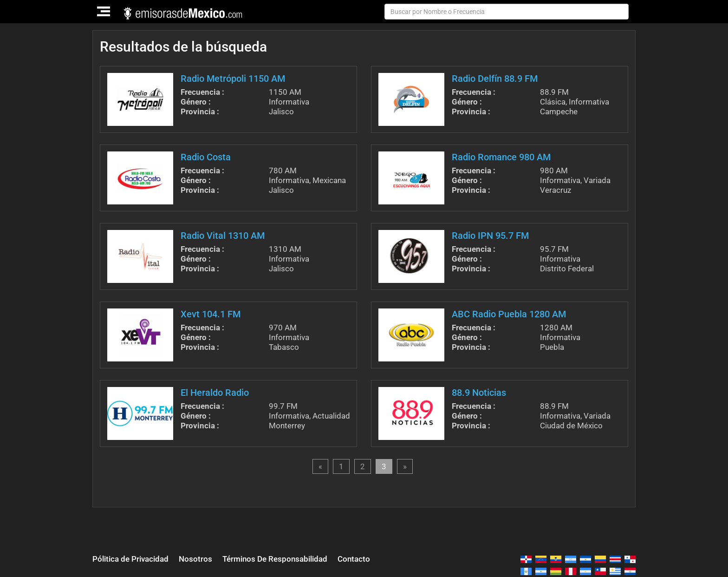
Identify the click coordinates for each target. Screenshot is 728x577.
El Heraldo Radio (215, 393)
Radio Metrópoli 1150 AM (233, 79)
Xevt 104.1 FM (211, 314)
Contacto (354, 559)
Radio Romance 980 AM (501, 157)
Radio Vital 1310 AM (223, 236)
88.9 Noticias (479, 393)
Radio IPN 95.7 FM (490, 236)
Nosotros (195, 559)
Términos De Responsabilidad (275, 559)
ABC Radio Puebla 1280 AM (509, 314)
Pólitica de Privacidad (130, 559)
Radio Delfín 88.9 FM (495, 79)
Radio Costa (206, 157)
